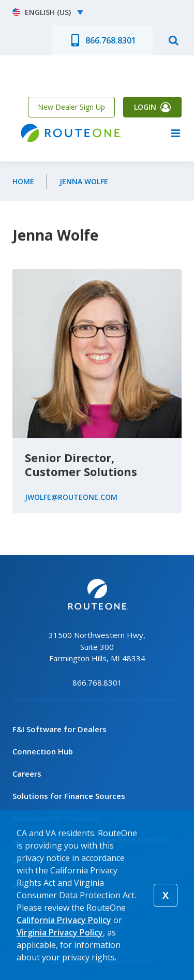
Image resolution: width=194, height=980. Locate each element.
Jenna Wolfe (84, 181)
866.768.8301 (111, 40)
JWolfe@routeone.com (71, 497)
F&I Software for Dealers (59, 729)
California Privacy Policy (64, 920)
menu (175, 133)
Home (23, 181)
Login (145, 107)
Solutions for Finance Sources (69, 796)
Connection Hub (43, 751)
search (173, 40)
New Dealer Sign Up (71, 107)
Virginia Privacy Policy (60, 932)
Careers (27, 774)
